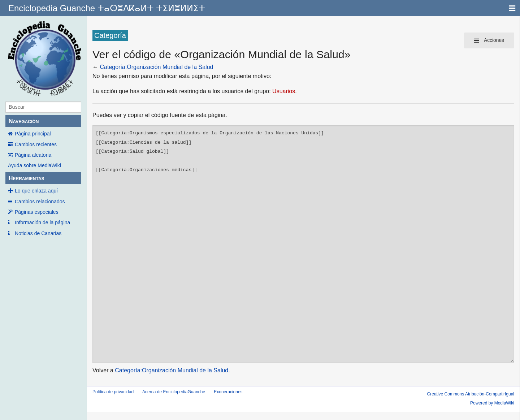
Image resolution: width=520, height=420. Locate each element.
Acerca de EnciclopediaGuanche (174, 392)
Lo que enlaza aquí (36, 191)
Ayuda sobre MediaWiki (34, 165)
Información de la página (42, 222)
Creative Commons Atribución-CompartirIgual (471, 394)
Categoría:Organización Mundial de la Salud (156, 67)
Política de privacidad (113, 392)
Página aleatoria (33, 155)
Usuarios (284, 91)
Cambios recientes (36, 144)
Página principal (33, 134)
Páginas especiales (37, 212)
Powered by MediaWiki (492, 403)
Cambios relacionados (40, 202)
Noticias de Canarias (38, 233)
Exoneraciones (228, 392)
